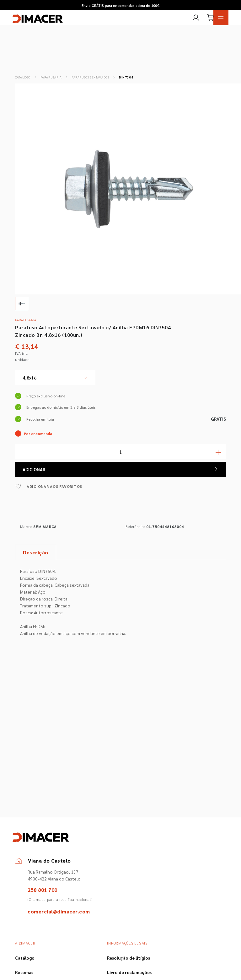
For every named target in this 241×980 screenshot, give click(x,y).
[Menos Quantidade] (23, 452)
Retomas (24, 972)
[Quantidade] (120, 452)
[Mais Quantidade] (218, 452)
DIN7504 (126, 77)
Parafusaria (51, 77)
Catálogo (23, 77)
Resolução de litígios (129, 958)
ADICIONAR (120, 469)
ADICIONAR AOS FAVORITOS (49, 486)
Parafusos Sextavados (90, 77)
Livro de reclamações (129, 972)
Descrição (36, 552)
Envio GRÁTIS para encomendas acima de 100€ (120, 5)
